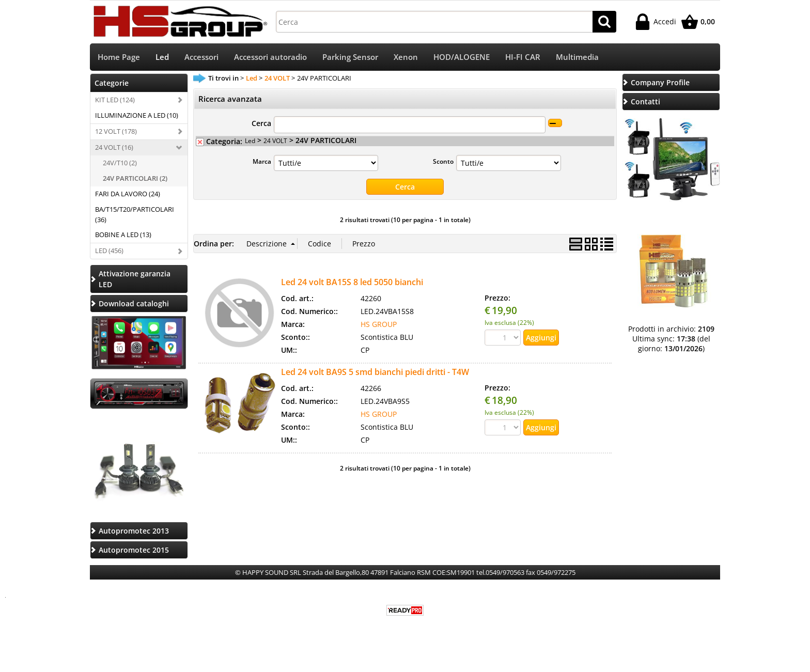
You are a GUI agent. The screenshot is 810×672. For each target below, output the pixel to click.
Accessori (201, 57)
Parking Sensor (350, 57)
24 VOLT (275, 140)
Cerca (261, 123)
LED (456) (109, 251)
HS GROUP (379, 324)
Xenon (406, 57)
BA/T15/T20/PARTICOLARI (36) (135, 214)
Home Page (119, 57)
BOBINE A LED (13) (123, 235)
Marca (262, 161)
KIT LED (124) (115, 100)
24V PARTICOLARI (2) (135, 178)
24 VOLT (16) (114, 147)
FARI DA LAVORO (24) (128, 194)
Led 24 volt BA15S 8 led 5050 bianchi (352, 282)
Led (162, 57)
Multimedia (577, 57)
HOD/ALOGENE (462, 57)
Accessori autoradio (270, 57)
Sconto (443, 161)
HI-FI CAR (523, 57)
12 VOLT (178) (116, 131)
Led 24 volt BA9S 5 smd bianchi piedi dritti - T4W (375, 372)
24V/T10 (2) (120, 163)
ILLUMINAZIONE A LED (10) (137, 115)
